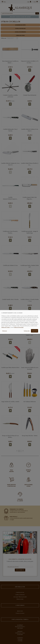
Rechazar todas (27, 331)
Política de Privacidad (19, 327)
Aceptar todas (35, 331)
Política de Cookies (6, 327)
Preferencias (5, 331)
